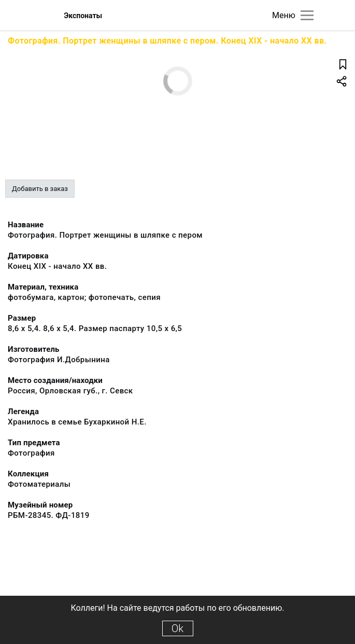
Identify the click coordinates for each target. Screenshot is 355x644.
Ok (177, 628)
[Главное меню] (307, 15)
